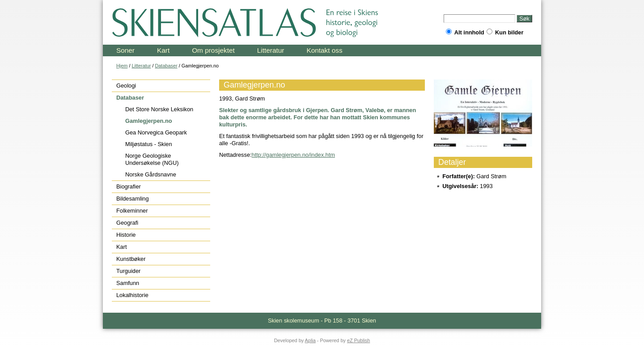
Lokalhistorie (132, 295)
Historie (126, 235)
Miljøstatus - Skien (149, 144)
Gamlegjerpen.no (149, 121)
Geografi (127, 223)
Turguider (128, 271)
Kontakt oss (324, 50)
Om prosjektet (213, 50)
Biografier (129, 186)
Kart (163, 50)
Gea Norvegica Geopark (156, 132)
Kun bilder (505, 32)
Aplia (310, 340)
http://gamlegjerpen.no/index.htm (293, 155)
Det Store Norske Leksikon (159, 109)
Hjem (122, 66)
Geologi (126, 86)
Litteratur (271, 50)
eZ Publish (358, 340)
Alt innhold (465, 32)
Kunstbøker (131, 259)
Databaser (166, 66)
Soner (125, 50)
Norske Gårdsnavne (151, 174)
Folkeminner (132, 211)
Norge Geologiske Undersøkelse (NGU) (152, 159)
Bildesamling (133, 199)
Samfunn (128, 283)
